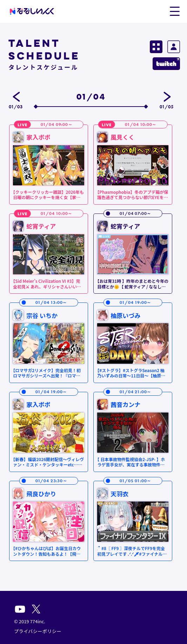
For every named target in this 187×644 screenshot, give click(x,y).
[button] (175, 11)
